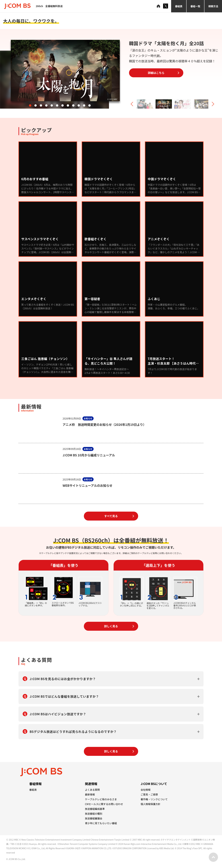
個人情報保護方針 (150, 804)
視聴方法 (213, 6)
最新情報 (90, 794)
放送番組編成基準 (95, 809)
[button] (30, 105)
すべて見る (111, 516)
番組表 (179, 6)
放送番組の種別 (94, 814)
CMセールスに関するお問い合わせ (104, 804)
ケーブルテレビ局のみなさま (101, 799)
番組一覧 (195, 6)
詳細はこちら (156, 73)
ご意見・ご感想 (149, 794)
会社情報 (146, 790)
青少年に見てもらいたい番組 (101, 823)
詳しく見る (111, 626)
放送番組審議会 (94, 818)
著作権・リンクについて (154, 799)
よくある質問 (92, 790)
